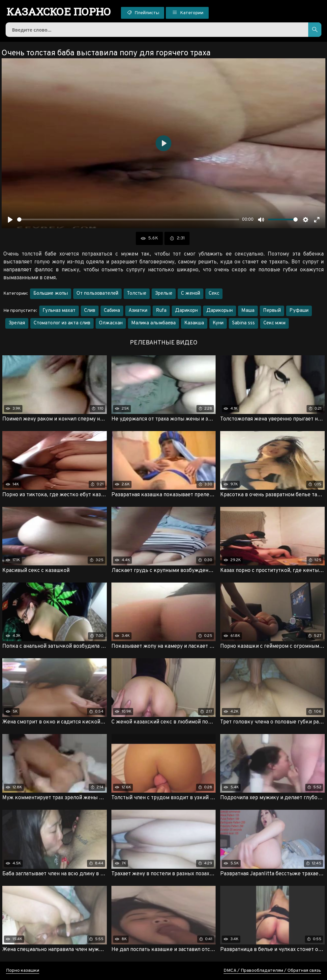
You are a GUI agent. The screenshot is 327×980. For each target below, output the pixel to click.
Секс (214, 294)
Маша (248, 311)
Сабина (112, 311)
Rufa (161, 311)
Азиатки (138, 311)
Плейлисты (143, 13)
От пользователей (97, 294)
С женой (191, 294)
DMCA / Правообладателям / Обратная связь (272, 971)
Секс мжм (274, 323)
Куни (218, 323)
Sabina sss (243, 323)
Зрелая (17, 323)
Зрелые (164, 294)
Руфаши (299, 311)
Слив (90, 311)
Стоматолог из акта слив (62, 323)
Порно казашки (23, 971)
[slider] (128, 219)
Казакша (194, 323)
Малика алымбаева (153, 323)
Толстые (137, 294)
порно (59, 12)
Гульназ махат (59, 311)
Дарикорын (220, 311)
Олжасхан (111, 323)
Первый (272, 311)
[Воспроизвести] (10, 220)
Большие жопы (51, 294)
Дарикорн (186, 311)
